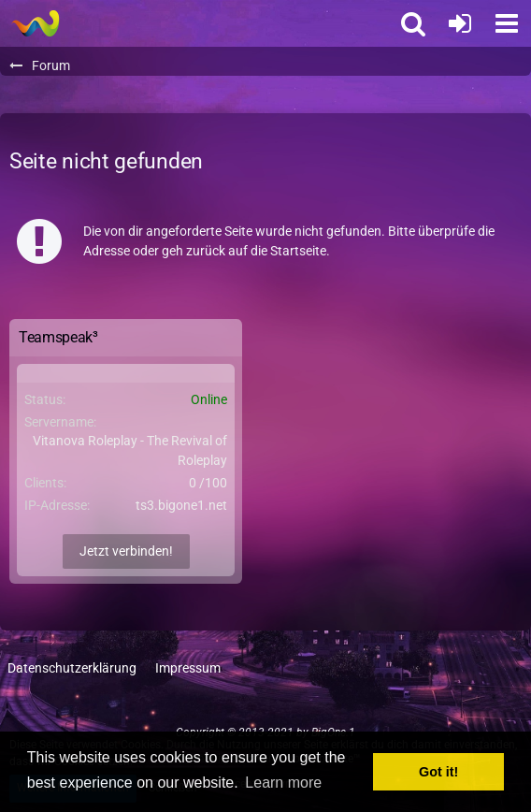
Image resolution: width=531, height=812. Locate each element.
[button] (507, 23)
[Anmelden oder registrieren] (460, 23)
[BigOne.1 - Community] (35, 23)
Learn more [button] (283, 783)
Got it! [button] (438, 772)
